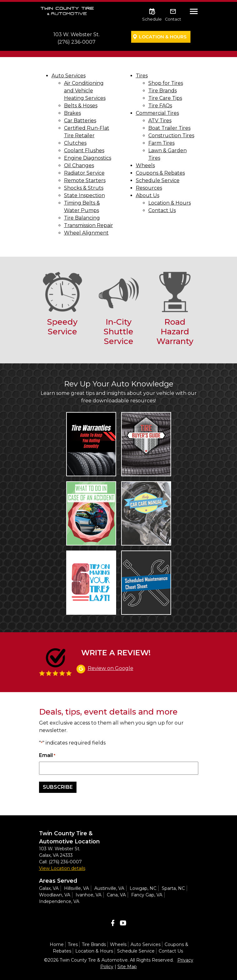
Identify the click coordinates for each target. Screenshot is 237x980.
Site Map (127, 967)
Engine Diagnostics (88, 158)
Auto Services (69, 76)
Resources (149, 188)
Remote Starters (85, 180)
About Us (148, 195)
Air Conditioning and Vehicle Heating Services (85, 91)
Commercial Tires (157, 113)
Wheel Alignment (86, 233)
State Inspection (84, 195)
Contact (173, 19)
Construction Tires (171, 136)
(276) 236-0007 (77, 42)
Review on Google (111, 668)
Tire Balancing (82, 218)
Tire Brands (163, 91)
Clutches (75, 143)
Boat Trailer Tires (169, 128)
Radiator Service (84, 173)
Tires (142, 76)
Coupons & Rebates (160, 173)
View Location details (62, 868)
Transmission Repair (89, 225)
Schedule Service (158, 180)
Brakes (72, 113)
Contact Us (162, 210)
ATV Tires (160, 121)
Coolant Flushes (84, 150)
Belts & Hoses (81, 106)
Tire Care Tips (165, 98)
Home (57, 944)
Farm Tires (161, 143)
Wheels (145, 165)
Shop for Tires (166, 83)
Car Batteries (80, 121)
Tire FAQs (160, 106)
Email (47, 756)
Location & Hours (163, 37)
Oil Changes (79, 165)
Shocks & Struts (84, 188)
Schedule (152, 19)
